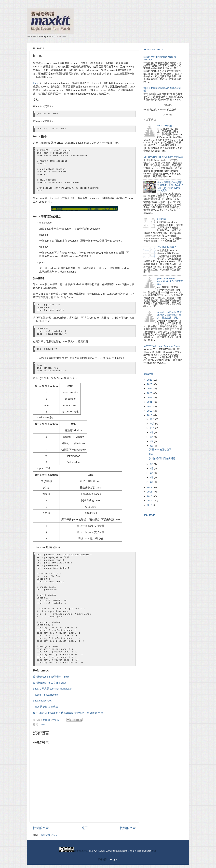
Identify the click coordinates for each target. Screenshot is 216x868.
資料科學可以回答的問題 (162, 459)
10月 (152, 428)
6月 (152, 446)
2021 (150, 402)
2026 (150, 380)
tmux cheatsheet (42, 701)
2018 (150, 415)
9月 (152, 432)
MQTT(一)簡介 (165, 126)
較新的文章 (41, 828)
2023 (150, 393)
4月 (152, 468)
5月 (152, 464)
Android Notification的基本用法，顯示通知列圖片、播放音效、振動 (170, 315)
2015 (150, 496)
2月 (152, 477)
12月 (152, 419)
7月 (152, 441)
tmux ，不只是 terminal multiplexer (52, 689)
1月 (152, 482)
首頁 (84, 828)
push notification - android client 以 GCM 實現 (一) (170, 281)
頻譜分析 (162, 219)
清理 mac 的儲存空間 (160, 450)
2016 (150, 492)
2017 (150, 487)
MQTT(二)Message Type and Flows (161, 346)
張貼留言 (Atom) (49, 835)
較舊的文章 (128, 828)
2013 (150, 505)
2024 (150, 389)
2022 (150, 398)
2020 (150, 406)
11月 (152, 424)
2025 (150, 384)
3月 (152, 473)
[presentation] (177, 100)
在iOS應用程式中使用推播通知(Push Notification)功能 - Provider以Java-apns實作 (170, 187)
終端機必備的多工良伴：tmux (50, 683)
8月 (152, 437)
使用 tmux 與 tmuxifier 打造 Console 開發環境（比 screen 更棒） (69, 713)
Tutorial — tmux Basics (45, 695)
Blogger (114, 859)
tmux (36, 83)
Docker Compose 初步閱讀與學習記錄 (163, 157)
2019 (150, 411)
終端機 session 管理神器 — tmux (51, 677)
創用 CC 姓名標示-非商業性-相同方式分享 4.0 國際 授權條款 (120, 851)
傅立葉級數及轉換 (167, 247)
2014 (150, 501)
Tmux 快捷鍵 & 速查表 (46, 707)
